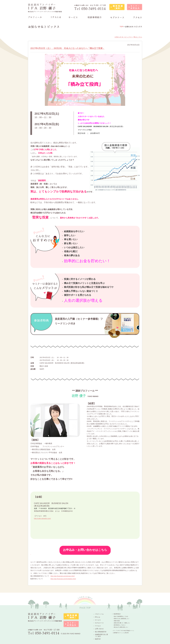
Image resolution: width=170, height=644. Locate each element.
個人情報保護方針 (101, 632)
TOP (121, 27)
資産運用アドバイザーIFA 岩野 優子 (45, 8)
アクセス (98, 626)
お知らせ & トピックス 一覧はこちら (128, 37)
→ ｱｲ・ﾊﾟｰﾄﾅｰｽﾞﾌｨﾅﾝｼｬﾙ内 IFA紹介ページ (123, 631)
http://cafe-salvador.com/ (42, 518)
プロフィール (99, 614)
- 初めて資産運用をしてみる (121, 616)
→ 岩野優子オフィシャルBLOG (120, 633)
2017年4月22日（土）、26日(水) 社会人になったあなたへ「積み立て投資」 (68, 48)
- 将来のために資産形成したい (121, 619)
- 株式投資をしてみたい (119, 625)
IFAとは (98, 617)
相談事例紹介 (117, 614)
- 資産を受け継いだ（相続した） (122, 623)
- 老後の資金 (116, 621)
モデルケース (99, 623)
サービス (98, 620)
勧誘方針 (98, 639)
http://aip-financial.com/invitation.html (63, 579)
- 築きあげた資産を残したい (121, 627)
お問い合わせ (99, 629)
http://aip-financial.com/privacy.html (63, 576)
